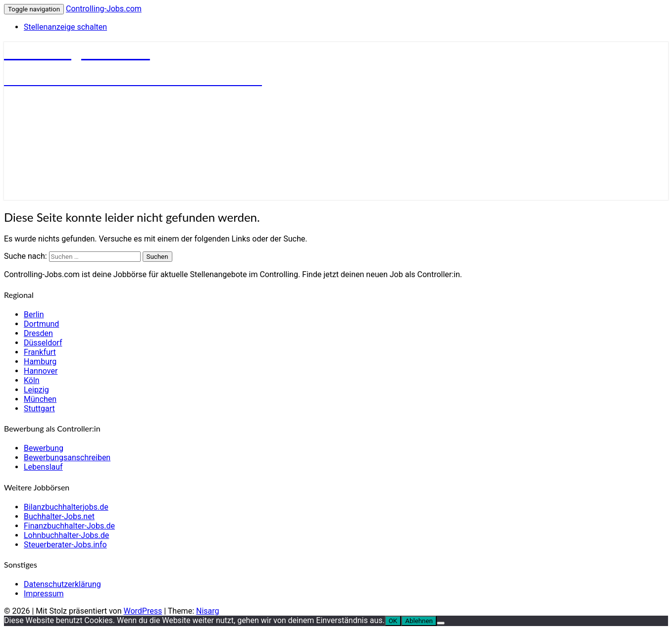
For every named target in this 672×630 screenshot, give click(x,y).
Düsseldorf (43, 343)
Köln (32, 380)
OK (393, 621)
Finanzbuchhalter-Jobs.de (69, 526)
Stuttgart (39, 409)
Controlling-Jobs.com (104, 9)
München (40, 399)
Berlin (34, 315)
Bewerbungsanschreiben (67, 458)
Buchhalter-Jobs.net (59, 516)
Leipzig (36, 390)
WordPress (143, 611)
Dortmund (41, 324)
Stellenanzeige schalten (65, 27)
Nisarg (208, 611)
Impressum (44, 594)
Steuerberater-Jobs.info (65, 545)
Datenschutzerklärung (62, 584)
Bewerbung (44, 448)
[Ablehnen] (441, 623)
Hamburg (40, 362)
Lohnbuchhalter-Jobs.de (66, 535)
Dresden (38, 333)
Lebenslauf (43, 467)
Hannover (41, 371)
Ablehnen (419, 621)
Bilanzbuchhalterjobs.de (66, 507)
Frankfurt (40, 352)
